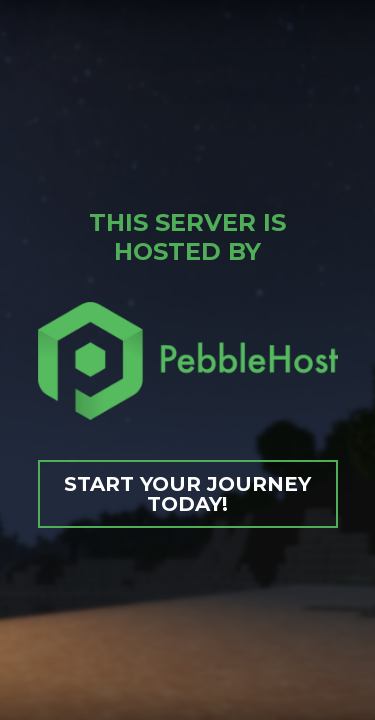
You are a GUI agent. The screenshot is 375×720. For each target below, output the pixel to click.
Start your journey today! (187, 494)
